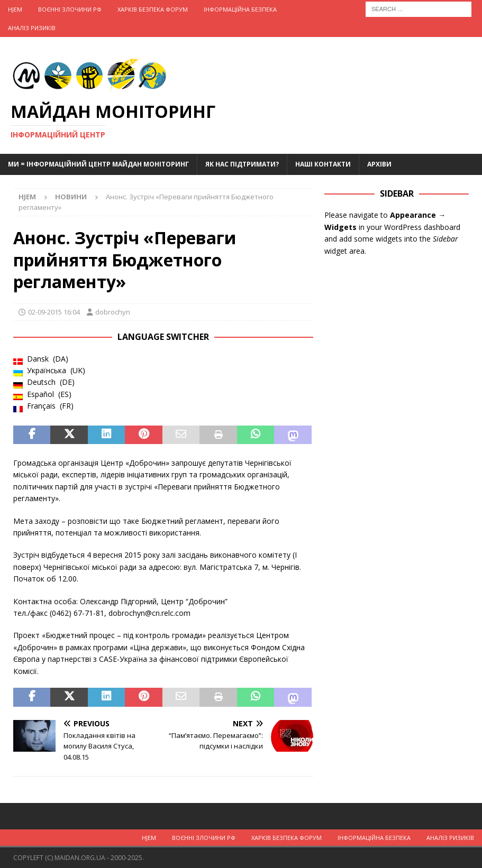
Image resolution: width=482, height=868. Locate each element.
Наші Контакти (323, 164)
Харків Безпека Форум (153, 9)
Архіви (379, 164)
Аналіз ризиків (32, 28)
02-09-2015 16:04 (54, 312)
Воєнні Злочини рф (70, 9)
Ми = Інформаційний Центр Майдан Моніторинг (98, 164)
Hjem (15, 9)
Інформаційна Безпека (240, 9)
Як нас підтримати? (242, 164)
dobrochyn (113, 312)
